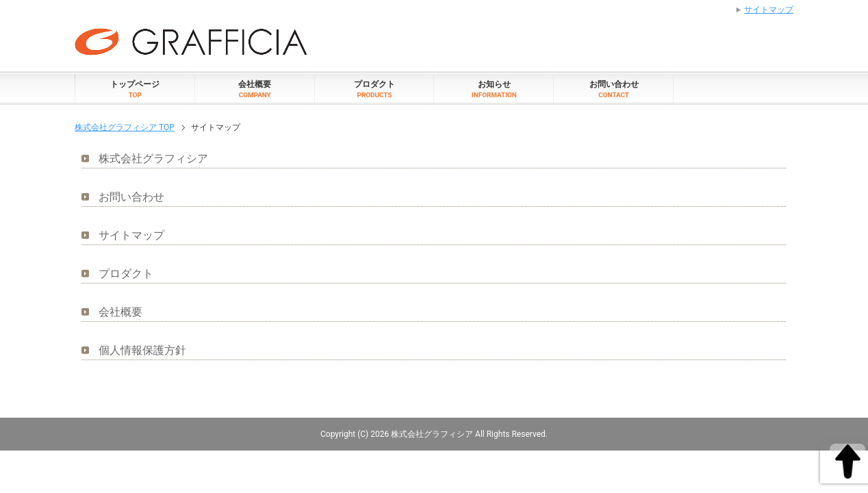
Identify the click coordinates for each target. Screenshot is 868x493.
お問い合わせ (614, 89)
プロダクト (374, 89)
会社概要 (255, 89)
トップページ (135, 89)
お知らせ (494, 89)
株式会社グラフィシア (153, 159)
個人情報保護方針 (142, 350)
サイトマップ (131, 235)
